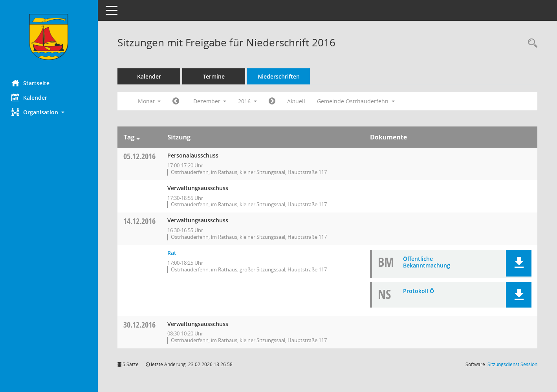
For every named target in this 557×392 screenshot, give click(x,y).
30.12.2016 (140, 325)
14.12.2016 (140, 221)
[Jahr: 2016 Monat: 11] (176, 101)
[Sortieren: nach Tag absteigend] (138, 137)
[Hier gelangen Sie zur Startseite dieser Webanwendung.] (49, 37)
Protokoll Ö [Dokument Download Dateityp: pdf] (419, 291)
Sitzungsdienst (512, 364)
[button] (49, 112)
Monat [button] (149, 101)
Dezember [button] (210, 101)
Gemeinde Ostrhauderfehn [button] (356, 101)
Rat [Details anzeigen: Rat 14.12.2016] (172, 253)
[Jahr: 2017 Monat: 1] (272, 101)
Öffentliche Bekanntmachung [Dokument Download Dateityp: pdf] (427, 262)
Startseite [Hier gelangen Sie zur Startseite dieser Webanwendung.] (31, 83)
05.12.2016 (140, 156)
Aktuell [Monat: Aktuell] (297, 101)
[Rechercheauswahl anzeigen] (531, 43)
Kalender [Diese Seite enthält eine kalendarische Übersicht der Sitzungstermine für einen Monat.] (30, 97)
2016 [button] (248, 101)
